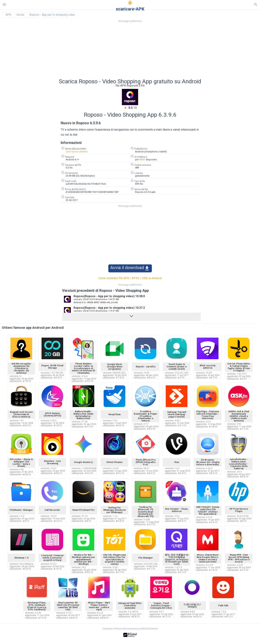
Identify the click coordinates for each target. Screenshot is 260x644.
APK (8, 15)
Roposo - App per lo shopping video (52, 15)
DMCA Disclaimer (149, 629)
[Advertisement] (152, 51)
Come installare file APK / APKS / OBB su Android (130, 278)
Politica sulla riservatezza (127, 629)
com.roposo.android (77, 152)
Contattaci (108, 629)
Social (20, 15)
